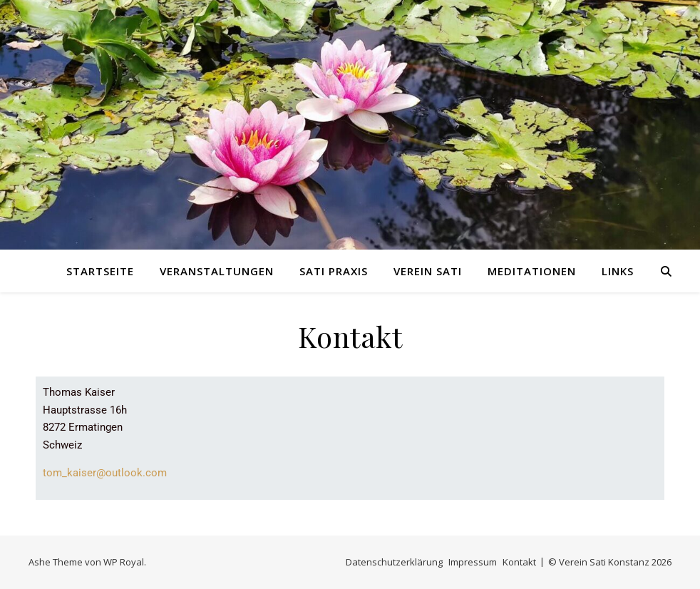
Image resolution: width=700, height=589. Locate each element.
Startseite (100, 271)
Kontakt (519, 562)
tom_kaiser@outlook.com (105, 473)
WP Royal (124, 562)
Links (618, 271)
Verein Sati (428, 271)
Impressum (473, 562)
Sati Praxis (334, 271)
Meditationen (532, 271)
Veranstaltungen (217, 271)
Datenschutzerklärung (394, 562)
